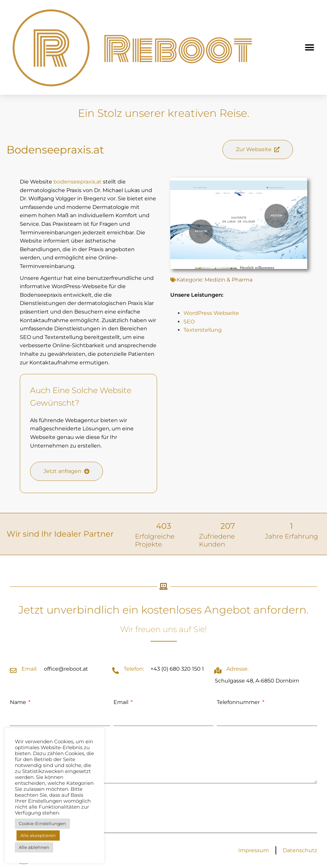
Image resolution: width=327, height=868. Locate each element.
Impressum (254, 850)
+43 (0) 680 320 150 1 (177, 669)
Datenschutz (300, 850)
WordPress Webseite (211, 313)
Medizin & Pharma (229, 280)
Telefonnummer (239, 702)
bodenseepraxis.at (78, 182)
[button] (310, 47)
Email (122, 702)
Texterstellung (203, 330)
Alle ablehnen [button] (34, 847)
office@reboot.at (66, 669)
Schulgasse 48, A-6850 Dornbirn (257, 681)
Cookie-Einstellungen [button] (42, 823)
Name (19, 702)
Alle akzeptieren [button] (38, 835)
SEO (189, 322)
